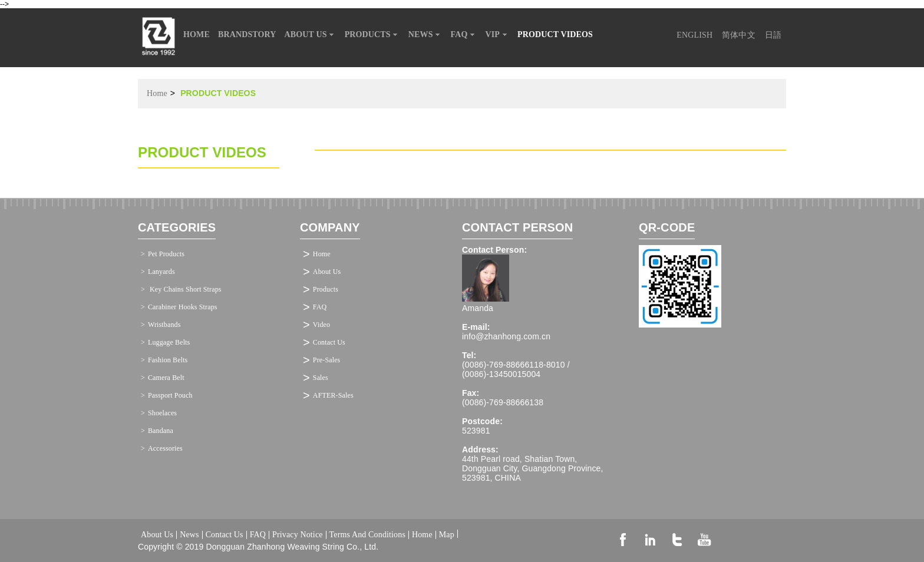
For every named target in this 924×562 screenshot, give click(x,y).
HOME (197, 34)
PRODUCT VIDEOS (555, 34)
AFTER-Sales (333, 395)
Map (447, 534)
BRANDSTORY (247, 34)
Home (157, 93)
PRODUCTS (372, 35)
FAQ (464, 35)
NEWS (425, 35)
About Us (327, 272)
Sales (321, 378)
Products (326, 289)
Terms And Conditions (367, 535)
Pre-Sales (327, 360)
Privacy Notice (298, 535)
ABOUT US (311, 35)
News (189, 535)
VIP (498, 35)
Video (321, 325)
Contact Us (329, 342)
